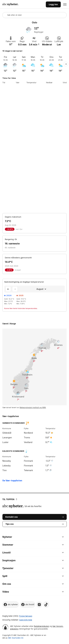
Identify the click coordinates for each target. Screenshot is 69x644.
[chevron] (49, 537)
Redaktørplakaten (42, 626)
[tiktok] (46, 605)
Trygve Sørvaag (26, 616)
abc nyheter (11, 605)
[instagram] (39, 605)
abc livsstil (28, 605)
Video (6, 592)
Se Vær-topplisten (12, 480)
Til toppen (10, 499)
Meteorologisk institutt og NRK (33, 407)
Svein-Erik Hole (26, 620)
